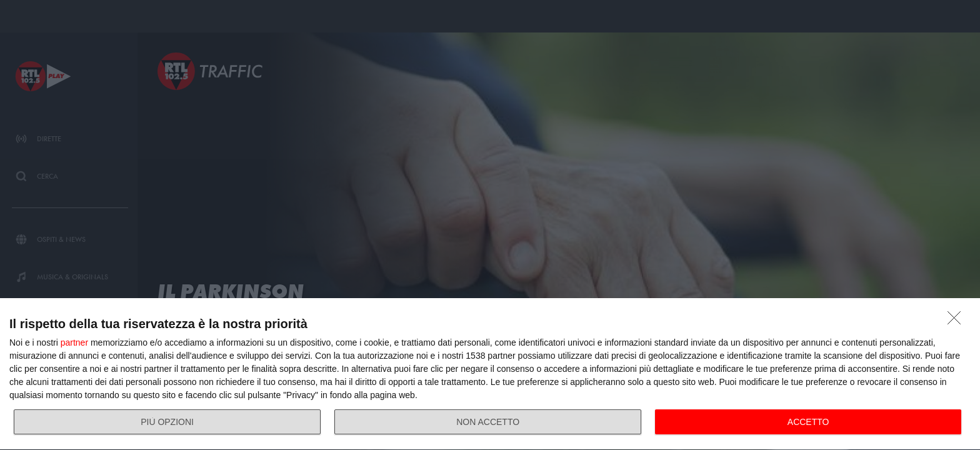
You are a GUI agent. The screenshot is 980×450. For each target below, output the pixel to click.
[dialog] (490, 374)
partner (74, 342)
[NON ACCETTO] (957, 321)
